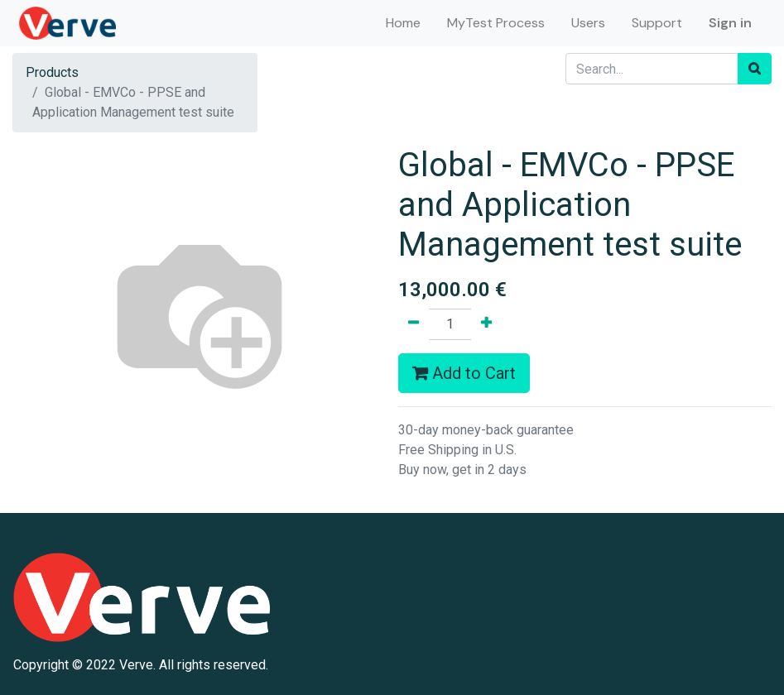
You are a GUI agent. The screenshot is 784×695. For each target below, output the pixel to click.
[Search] (755, 69)
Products (52, 72)
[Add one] (486, 324)
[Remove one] (414, 324)
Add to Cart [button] (464, 373)
